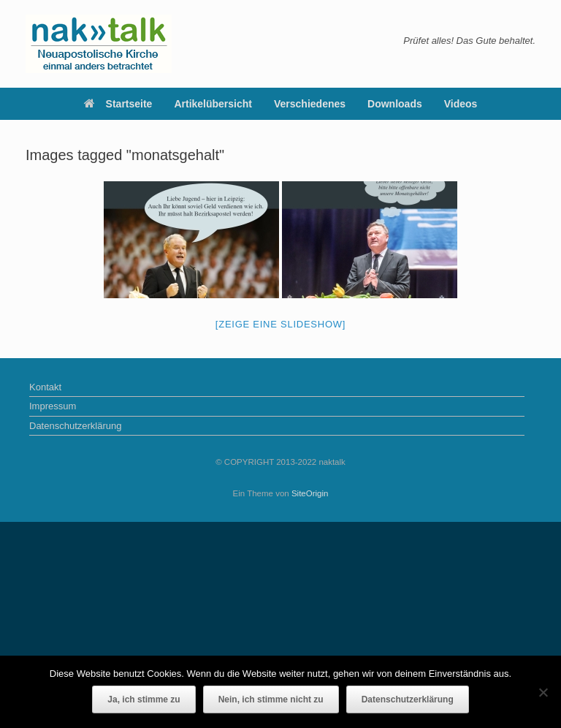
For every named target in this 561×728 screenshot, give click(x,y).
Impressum (53, 406)
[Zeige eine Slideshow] (280, 324)
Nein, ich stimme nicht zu (271, 699)
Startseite (118, 104)
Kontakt (45, 387)
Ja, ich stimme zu (144, 699)
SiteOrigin (310, 493)
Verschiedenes (310, 104)
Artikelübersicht (213, 104)
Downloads (395, 104)
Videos (461, 104)
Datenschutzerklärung (75, 426)
